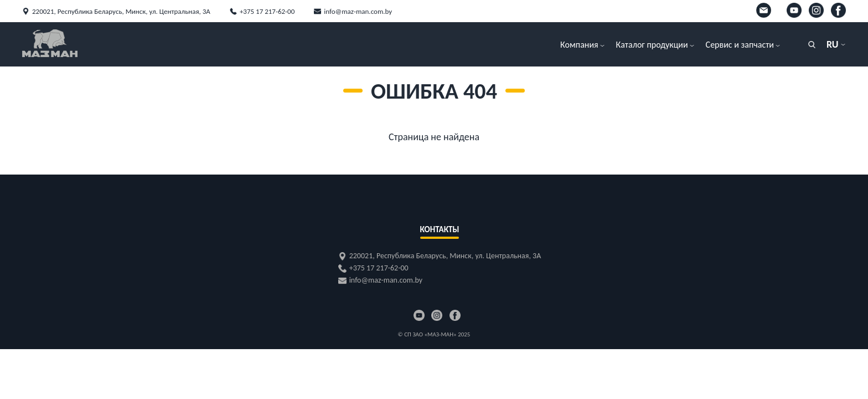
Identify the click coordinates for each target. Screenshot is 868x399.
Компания (579, 45)
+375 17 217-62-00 (267, 11)
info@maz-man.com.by (358, 11)
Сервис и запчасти (740, 45)
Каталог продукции (652, 45)
